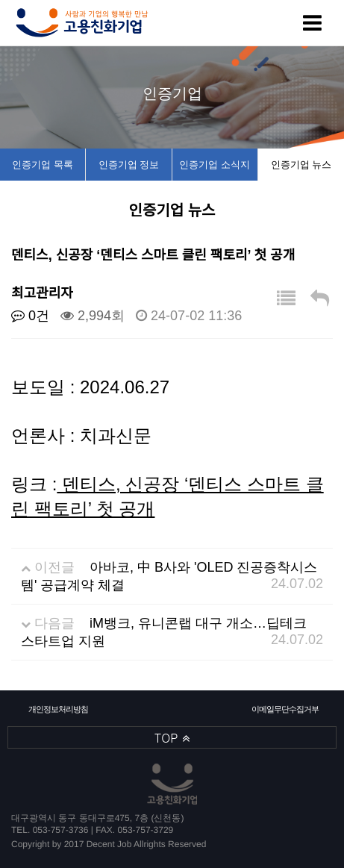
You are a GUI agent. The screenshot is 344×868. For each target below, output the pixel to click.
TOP (172, 738)
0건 (30, 316)
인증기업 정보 (129, 165)
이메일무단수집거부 (285, 709)
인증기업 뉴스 (301, 165)
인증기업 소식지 (215, 165)
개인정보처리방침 (58, 709)
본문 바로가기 (0, 0)
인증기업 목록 (43, 165)
